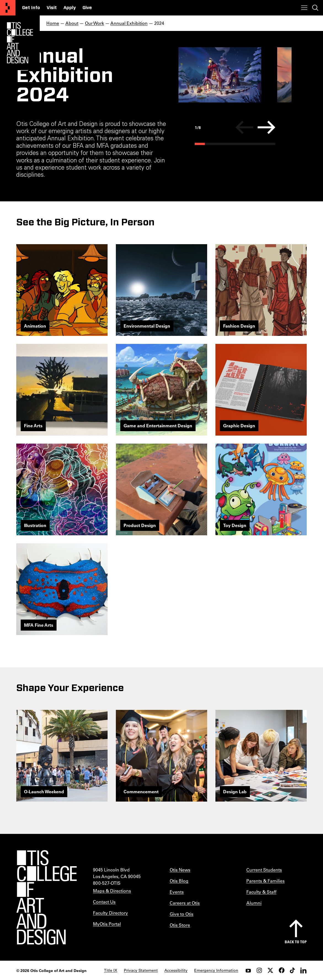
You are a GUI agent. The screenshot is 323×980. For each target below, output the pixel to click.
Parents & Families (265, 881)
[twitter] (270, 970)
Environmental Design (147, 326)
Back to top (296, 942)
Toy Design (235, 525)
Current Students (264, 870)
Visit (52, 8)
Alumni (254, 903)
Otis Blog (179, 881)
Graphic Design (239, 426)
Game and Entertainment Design (158, 426)
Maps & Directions (112, 891)
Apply (70, 8)
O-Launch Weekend (44, 791)
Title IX (111, 970)
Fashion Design (239, 326)
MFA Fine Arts (39, 625)
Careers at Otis (185, 903)
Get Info (31, 8)
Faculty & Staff (261, 892)
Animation (35, 326)
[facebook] (281, 970)
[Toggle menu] (304, 8)
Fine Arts (33, 426)
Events (177, 892)
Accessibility (176, 970)
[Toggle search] (315, 8)
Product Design (140, 525)
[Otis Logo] (20, 43)
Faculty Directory (110, 913)
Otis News (180, 870)
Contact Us (104, 902)
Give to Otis (181, 914)
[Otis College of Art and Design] (8, 8)
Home (53, 23)
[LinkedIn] (303, 970)
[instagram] (259, 970)
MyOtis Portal (107, 924)
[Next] (266, 127)
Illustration (35, 525)
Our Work (94, 23)
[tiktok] (292, 970)
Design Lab (235, 791)
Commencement (141, 791)
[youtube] (248, 970)
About (72, 23)
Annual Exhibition (129, 23)
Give (87, 8)
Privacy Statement (141, 970)
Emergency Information (216, 970)
